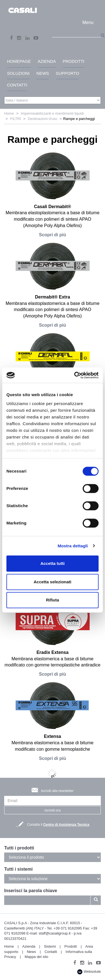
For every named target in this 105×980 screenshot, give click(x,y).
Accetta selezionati (52, 582)
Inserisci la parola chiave (31, 891)
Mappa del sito (36, 957)
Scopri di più (53, 235)
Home (9, 113)
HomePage (19, 61)
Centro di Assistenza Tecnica (66, 825)
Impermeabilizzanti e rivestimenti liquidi (52, 113)
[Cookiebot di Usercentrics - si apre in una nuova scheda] (75, 375)
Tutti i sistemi (18, 869)
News (31, 952)
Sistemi (50, 946)
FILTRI (15, 119)
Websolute (89, 972)
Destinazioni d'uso (43, 119)
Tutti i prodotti (19, 848)
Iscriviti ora (52, 810)
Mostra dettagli (73, 546)
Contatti (51, 952)
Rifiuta (53, 600)
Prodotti (71, 946)
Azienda (29, 946)
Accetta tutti (53, 563)
